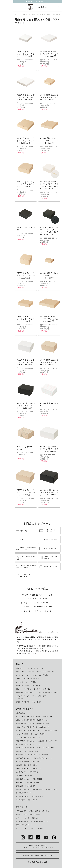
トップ (16, 14)
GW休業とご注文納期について (37, 2)
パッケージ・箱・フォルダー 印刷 (31, 14)
